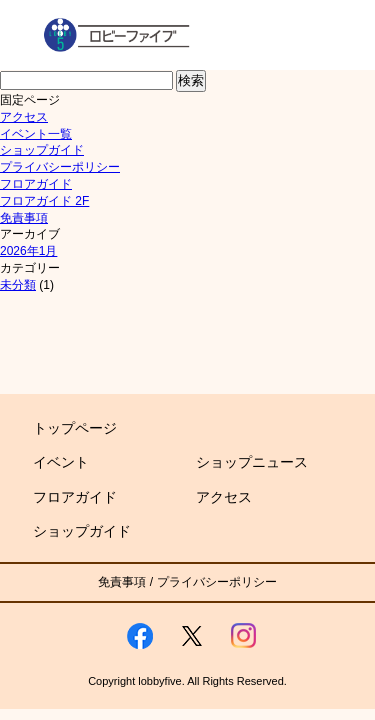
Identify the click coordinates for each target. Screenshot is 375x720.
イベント (61, 462)
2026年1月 (28, 251)
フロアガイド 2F (44, 201)
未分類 (18, 285)
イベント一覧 (36, 134)
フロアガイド (36, 184)
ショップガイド (42, 150)
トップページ (75, 428)
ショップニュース (252, 462)
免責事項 (24, 218)
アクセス (24, 117)
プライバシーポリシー (60, 167)
